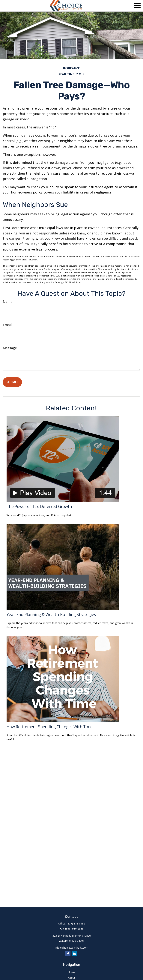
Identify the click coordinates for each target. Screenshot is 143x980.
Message (10, 348)
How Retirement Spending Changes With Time (50, 727)
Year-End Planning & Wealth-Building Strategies (51, 614)
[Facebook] (68, 954)
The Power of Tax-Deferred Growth (39, 506)
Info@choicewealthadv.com (71, 948)
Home (72, 972)
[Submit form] (12, 382)
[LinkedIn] (74, 954)
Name (8, 302)
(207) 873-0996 (76, 923)
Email (7, 325)
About (71, 978)
